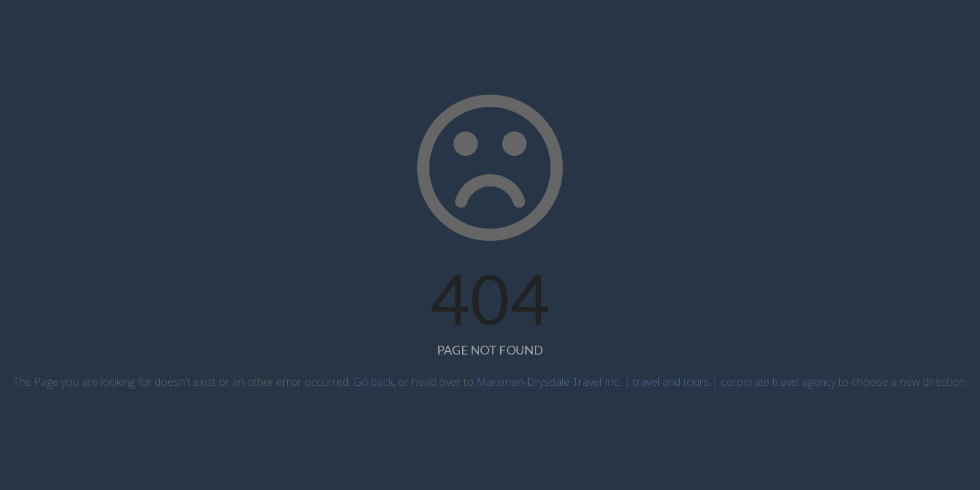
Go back (373, 382)
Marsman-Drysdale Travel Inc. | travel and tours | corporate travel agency (656, 382)
